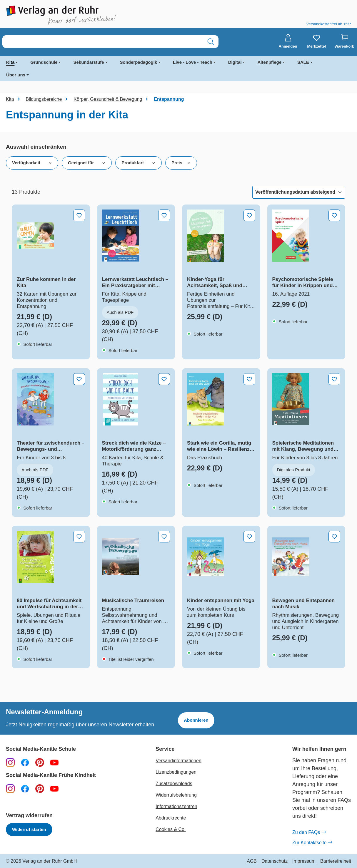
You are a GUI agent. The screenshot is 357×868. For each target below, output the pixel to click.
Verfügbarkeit (32, 163)
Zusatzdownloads (174, 784)
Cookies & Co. (171, 829)
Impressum (304, 861)
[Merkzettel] (316, 41)
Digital (235, 62)
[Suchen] (211, 42)
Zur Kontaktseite (312, 843)
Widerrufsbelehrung (176, 795)
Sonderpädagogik (139, 62)
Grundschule (44, 62)
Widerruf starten (29, 829)
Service (165, 749)
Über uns (16, 75)
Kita (10, 62)
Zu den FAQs (309, 832)
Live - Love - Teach (193, 62)
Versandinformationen (179, 761)
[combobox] (103, 42)
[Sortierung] (299, 192)
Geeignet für (87, 163)
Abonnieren (196, 720)
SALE (303, 62)
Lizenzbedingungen (176, 772)
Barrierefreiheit (336, 861)
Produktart (139, 163)
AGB (252, 861)
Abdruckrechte (171, 818)
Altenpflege (269, 62)
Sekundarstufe (89, 62)
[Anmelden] (288, 41)
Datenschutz (275, 861)
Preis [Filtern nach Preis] (181, 163)
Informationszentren (176, 806)
